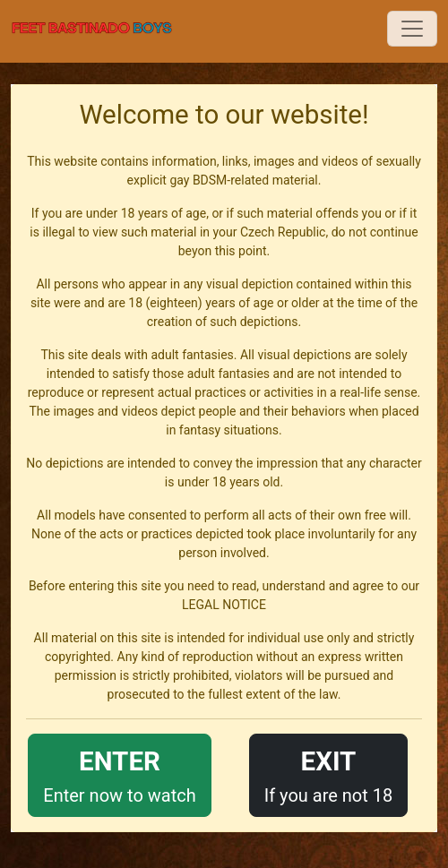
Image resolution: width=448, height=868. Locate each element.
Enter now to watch (119, 773)
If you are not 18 (329, 773)
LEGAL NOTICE (224, 605)
